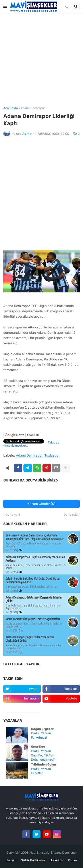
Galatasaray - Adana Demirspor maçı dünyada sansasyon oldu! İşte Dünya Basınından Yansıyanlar (35, 537)
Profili (35, 733)
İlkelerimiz (57, 860)
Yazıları (46, 733)
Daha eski (70, 515)
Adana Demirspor (33, 108)
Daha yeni (13, 515)
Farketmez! (39, 738)
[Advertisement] (41, 60)
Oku (20, 550)
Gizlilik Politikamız (33, 860)
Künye (72, 860)
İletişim (11, 860)
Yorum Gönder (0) (41, 504)
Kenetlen (37, 773)
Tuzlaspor (52, 456)
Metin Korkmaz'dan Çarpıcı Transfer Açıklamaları (33, 619)
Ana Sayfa (11, 108)
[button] (5, 6)
